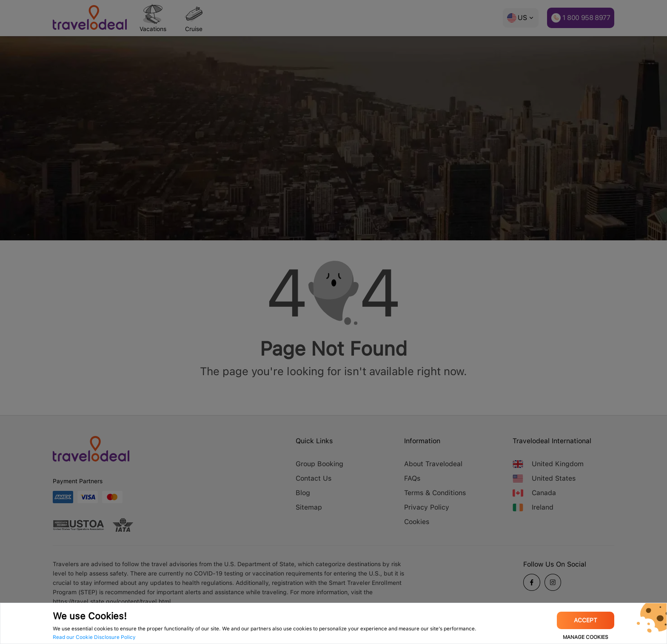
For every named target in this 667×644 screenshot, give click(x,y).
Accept (586, 620)
